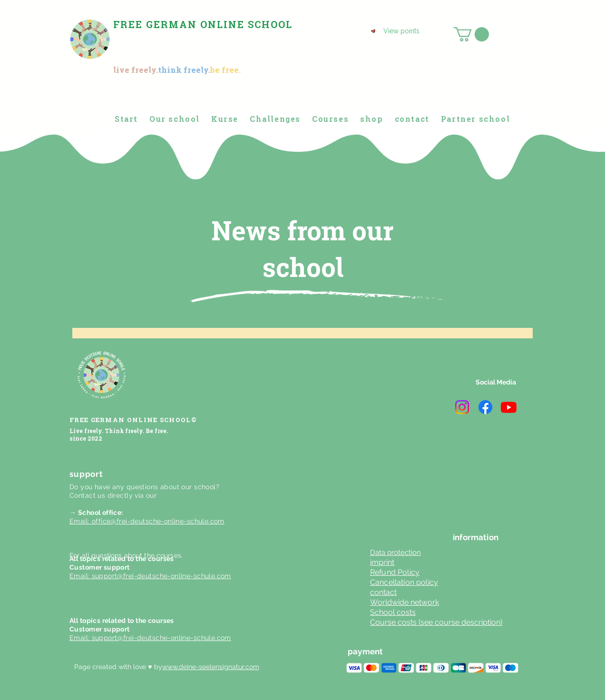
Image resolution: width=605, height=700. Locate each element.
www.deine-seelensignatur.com (211, 667)
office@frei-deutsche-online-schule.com (158, 521)
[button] (471, 34)
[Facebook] (485, 407)
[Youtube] (509, 407)
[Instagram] (462, 407)
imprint (382, 562)
